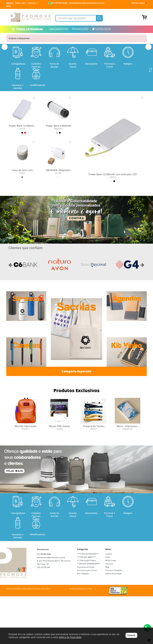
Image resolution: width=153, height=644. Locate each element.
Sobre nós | (21, 3)
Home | (10, 3)
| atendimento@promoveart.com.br (86, 3)
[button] (5, 69)
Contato (109, 601)
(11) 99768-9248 (59, 3)
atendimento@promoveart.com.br (51, 605)
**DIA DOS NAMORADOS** (89, 611)
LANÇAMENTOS (58, 29)
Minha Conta (139, 3)
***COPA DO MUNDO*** (88, 601)
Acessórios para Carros (87, 618)
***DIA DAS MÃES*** (86, 605)
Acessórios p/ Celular (86, 615)
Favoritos (109, 611)
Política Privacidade (113, 621)
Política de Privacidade (70, 637)
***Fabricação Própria (87, 608)
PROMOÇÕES (80, 29)
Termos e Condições (114, 618)
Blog (9, 6)
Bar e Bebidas (83, 621)
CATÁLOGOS (102, 29)
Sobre (108, 605)
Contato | (33, 3)
